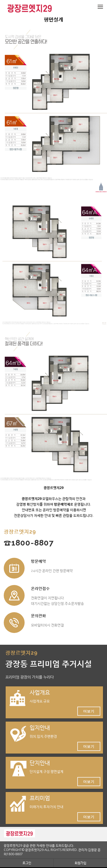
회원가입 (81, 863)
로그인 (27, 863)
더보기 (89, 711)
